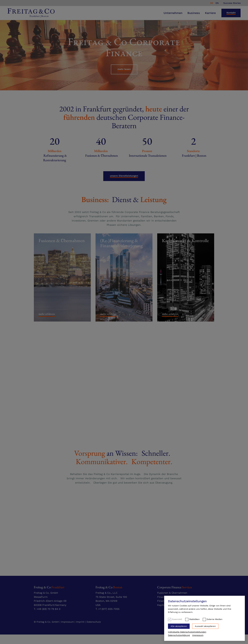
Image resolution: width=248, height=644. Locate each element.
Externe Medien (215, 619)
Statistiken (194, 619)
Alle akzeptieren (179, 626)
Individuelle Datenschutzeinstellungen (187, 632)
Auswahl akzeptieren (205, 626)
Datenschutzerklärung (179, 635)
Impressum (198, 635)
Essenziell (177, 619)
